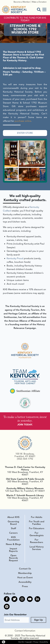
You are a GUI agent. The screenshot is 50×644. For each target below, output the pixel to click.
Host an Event (25, 577)
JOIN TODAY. (25, 425)
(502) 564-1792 (25, 459)
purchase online (23, 121)
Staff (13, 528)
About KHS (13, 517)
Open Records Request (13, 558)
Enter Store (25, 133)
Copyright (29, 642)
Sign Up (38, 620)
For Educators (37, 528)
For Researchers (37, 541)
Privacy (36, 642)
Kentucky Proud (15, 258)
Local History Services (37, 548)
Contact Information (25, 631)
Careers (13, 533)
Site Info (21, 642)
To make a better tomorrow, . (25, 419)
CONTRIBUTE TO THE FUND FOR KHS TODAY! (25, 19)
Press (25, 586)
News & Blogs (13, 544)
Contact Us (25, 569)
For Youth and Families (37, 523)
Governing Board (13, 523)
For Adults (37, 517)
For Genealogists (37, 534)
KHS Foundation (13, 538)
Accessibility (25, 582)
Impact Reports (13, 550)
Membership (25, 573)
